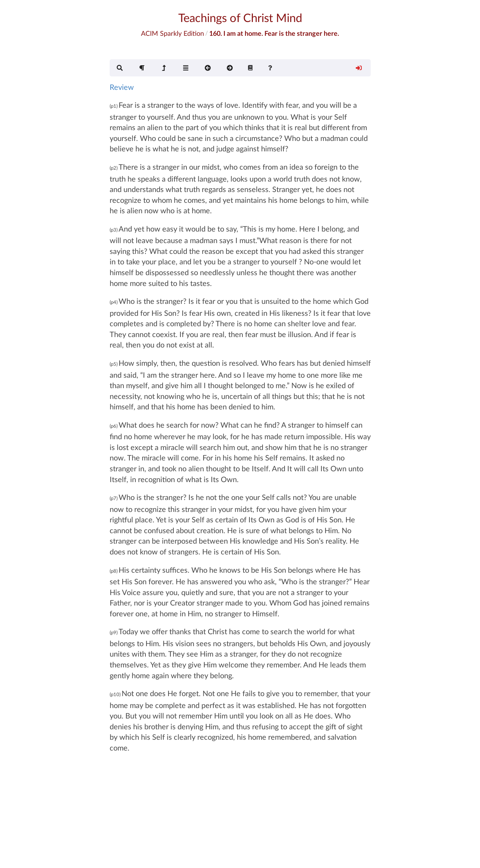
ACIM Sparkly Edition (172, 33)
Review (122, 87)
